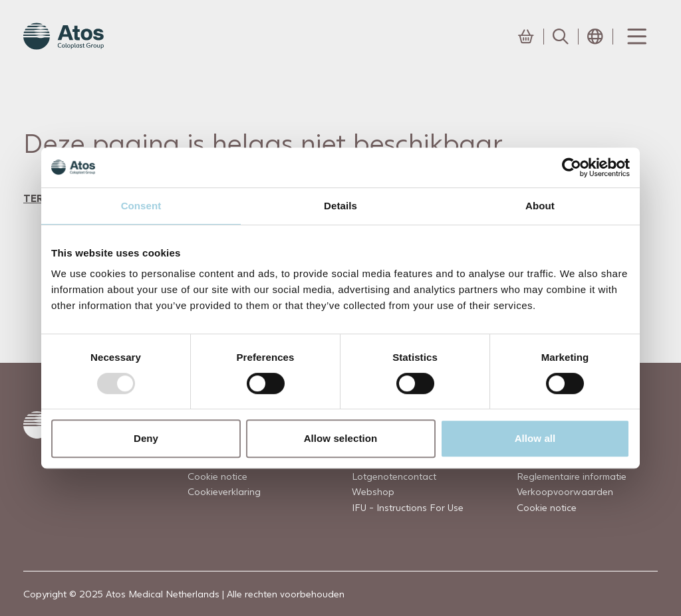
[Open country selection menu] (595, 37)
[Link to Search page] (561, 37)
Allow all (535, 438)
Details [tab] (340, 206)
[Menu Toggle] (636, 37)
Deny (146, 438)
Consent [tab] (141, 206)
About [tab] (540, 206)
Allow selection (341, 438)
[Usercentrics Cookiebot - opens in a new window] (572, 167)
